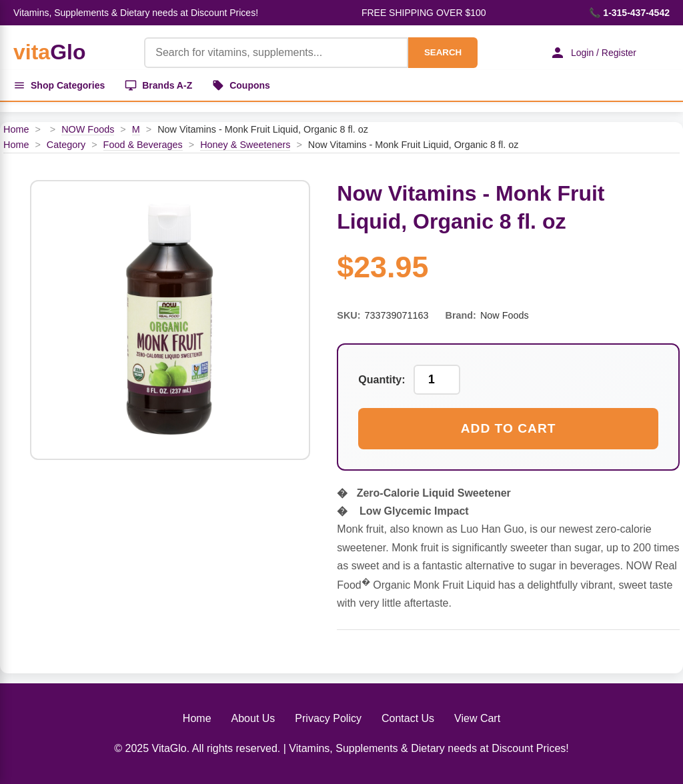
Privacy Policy (328, 718)
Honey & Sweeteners (245, 145)
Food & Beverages (143, 145)
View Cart (477, 718)
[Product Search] (276, 53)
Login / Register (593, 53)
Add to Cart (509, 428)
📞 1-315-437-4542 (629, 13)
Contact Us (408, 718)
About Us (253, 718)
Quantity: (382, 380)
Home (16, 129)
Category (66, 145)
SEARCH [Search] (443, 52)
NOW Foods (88, 129)
